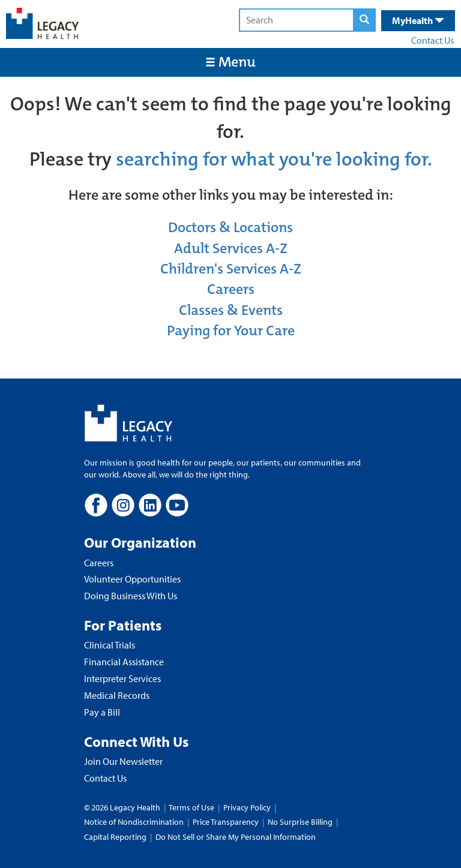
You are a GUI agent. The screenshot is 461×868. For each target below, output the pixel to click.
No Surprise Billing (300, 822)
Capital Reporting (115, 837)
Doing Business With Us (131, 596)
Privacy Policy (247, 807)
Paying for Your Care (231, 331)
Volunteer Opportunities (132, 579)
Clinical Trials (110, 645)
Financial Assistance (124, 662)
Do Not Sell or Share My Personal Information (236, 837)
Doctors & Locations (230, 227)
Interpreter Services (122, 678)
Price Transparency (226, 822)
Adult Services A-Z (231, 248)
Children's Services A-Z (231, 269)
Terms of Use (192, 807)
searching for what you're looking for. (274, 159)
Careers (231, 289)
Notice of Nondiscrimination (134, 822)
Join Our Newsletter (123, 761)
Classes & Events (231, 310)
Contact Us (432, 40)
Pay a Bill (102, 712)
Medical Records (117, 695)
